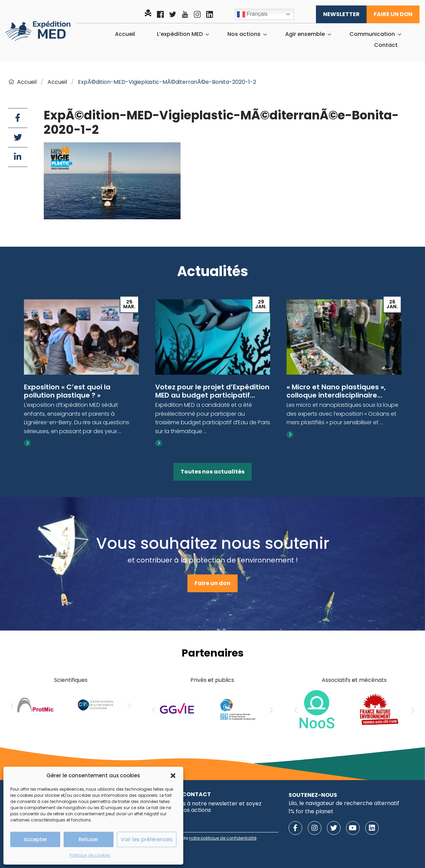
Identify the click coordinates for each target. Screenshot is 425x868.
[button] (173, 776)
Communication (372, 34)
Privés (198, 680)
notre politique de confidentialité (223, 838)
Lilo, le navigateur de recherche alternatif (344, 803)
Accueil (125, 34)
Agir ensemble (305, 34)
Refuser (89, 839)
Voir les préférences (147, 839)
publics (225, 680)
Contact (386, 45)
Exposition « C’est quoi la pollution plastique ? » (67, 391)
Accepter (35, 839)
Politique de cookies (90, 855)
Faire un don (393, 14)
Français (252, 14)
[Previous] (15, 336)
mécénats (373, 680)
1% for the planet (311, 811)
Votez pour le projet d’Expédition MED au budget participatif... (212, 391)
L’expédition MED (180, 34)
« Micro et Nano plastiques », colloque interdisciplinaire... (336, 391)
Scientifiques (71, 680)
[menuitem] (125, 34)
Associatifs (336, 680)
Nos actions (244, 34)
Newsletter (341, 14)
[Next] (410, 336)
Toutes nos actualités (212, 472)
